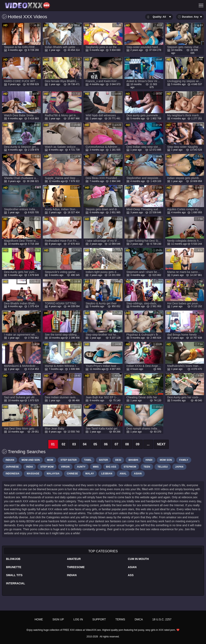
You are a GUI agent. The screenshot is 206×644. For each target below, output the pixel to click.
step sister (69, 460)
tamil (88, 460)
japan (179, 467)
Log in (78, 619)
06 (106, 444)
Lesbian (107, 474)
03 (74, 444)
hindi (149, 460)
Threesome (76, 567)
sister (103, 460)
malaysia (53, 474)
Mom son (166, 460)
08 (127, 444)
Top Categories (103, 551)
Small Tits (14, 575)
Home (39, 619)
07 (116, 444)
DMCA (139, 619)
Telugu (163, 467)
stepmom (130, 467)
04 (85, 444)
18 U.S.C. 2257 (162, 619)
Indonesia (12, 474)
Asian (132, 567)
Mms (96, 467)
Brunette (14, 567)
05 (95, 444)
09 (138, 444)
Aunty (81, 467)
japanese (12, 467)
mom (50, 460)
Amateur (74, 559)
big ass (111, 467)
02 (64, 444)
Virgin (65, 467)
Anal (123, 474)
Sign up (58, 619)
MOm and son (31, 460)
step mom (47, 467)
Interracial (15, 583)
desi (118, 460)
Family (184, 460)
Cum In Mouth (138, 559)
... (148, 444)
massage (33, 474)
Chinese (72, 474)
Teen (147, 467)
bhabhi (133, 460)
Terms (120, 619)
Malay (90, 474)
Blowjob (13, 559)
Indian (72, 575)
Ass (131, 575)
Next (161, 444)
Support (99, 619)
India (30, 467)
